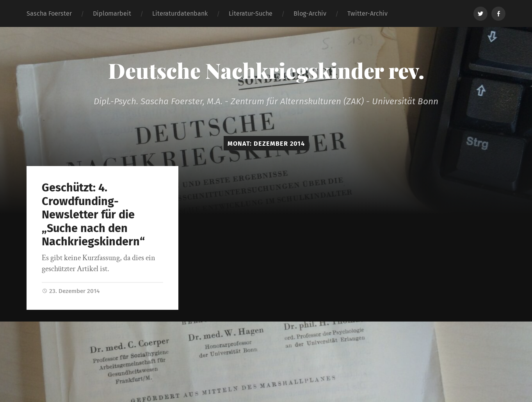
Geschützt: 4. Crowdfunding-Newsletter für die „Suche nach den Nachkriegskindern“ (93, 215)
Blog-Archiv (310, 13)
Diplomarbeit (112, 13)
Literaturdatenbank (180, 13)
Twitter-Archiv (367, 13)
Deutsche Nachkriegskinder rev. (266, 70)
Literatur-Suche (251, 13)
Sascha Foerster (49, 13)
